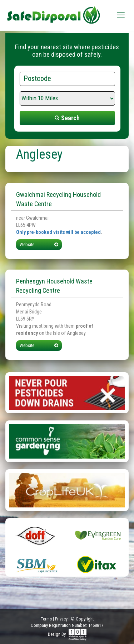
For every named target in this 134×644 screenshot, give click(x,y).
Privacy (61, 619)
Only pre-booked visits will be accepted (58, 232)
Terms (46, 619)
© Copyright (82, 619)
